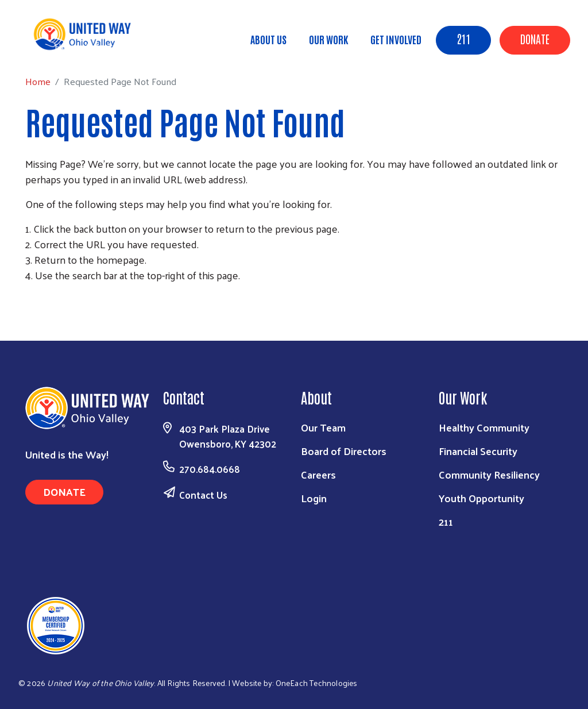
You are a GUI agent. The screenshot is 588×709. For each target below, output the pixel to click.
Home (67, 46)
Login (314, 498)
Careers (318, 474)
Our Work (328, 39)
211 (463, 38)
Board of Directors (344, 451)
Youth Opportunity (481, 498)
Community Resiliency (489, 474)
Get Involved (396, 39)
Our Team (323, 427)
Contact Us (203, 495)
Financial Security (478, 451)
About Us (268, 39)
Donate (535, 38)
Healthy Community (484, 427)
